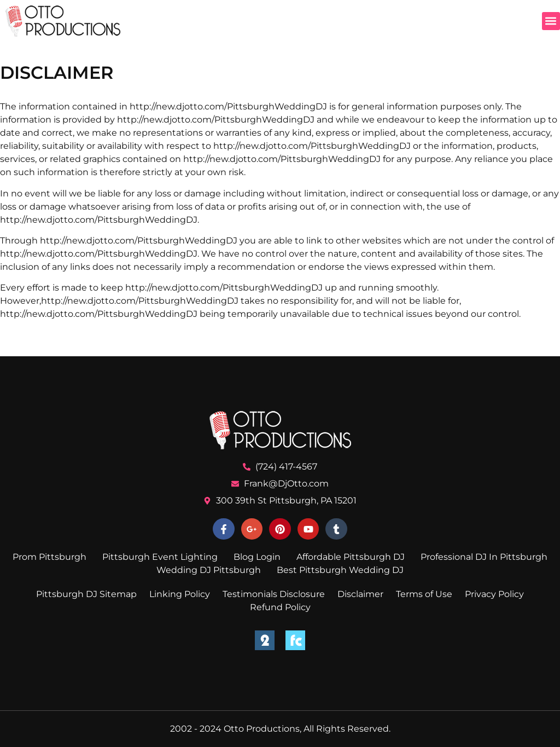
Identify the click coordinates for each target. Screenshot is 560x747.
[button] (551, 21)
